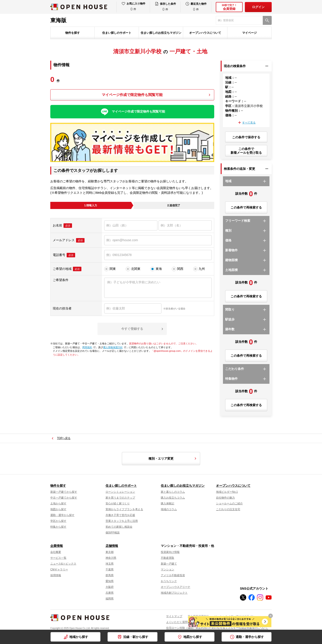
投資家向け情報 (170, 552)
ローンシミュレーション (120, 492)
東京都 (110, 552)
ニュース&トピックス (63, 564)
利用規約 (88, 347)
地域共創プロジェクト (174, 593)
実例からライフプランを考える (124, 509)
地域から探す (79, 637)
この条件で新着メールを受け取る (246, 151)
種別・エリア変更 (173, 458)
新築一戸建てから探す (64, 492)
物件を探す (73, 33)
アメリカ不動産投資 (173, 575)
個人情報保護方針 (114, 347)
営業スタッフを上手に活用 (122, 521)
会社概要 (56, 552)
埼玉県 (110, 564)
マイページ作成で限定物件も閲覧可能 (132, 95)
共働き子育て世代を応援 (120, 515)
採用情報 (56, 575)
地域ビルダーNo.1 (227, 492)
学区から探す (58, 521)
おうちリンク (169, 581)
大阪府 (110, 587)
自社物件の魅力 (225, 498)
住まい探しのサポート (117, 33)
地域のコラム (169, 509)
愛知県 (110, 581)
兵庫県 (110, 593)
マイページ (249, 33)
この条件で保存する (246, 137)
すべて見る (249, 123)
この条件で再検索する (246, 207)
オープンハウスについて (205, 33)
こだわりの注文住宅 (228, 509)
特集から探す (58, 527)
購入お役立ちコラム (173, 498)
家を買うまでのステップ (120, 498)
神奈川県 (111, 558)
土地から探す (58, 503)
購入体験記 (167, 503)
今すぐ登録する (132, 329)
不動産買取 (167, 558)
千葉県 (110, 569)
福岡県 (110, 599)
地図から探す (193, 637)
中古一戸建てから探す (64, 498)
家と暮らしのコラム (173, 492)
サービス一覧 (58, 558)
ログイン (258, 7)
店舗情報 (112, 546)
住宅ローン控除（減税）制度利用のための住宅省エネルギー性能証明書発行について (217, 628)
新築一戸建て (169, 564)
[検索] (267, 20)
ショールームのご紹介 (229, 503)
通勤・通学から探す (250, 637)
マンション (167, 569)
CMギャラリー (59, 569)
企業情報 (57, 546)
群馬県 (110, 575)
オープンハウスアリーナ (176, 587)
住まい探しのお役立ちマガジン (161, 33)
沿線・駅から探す (136, 637)
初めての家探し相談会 (119, 527)
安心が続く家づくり (118, 503)
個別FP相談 (113, 533)
